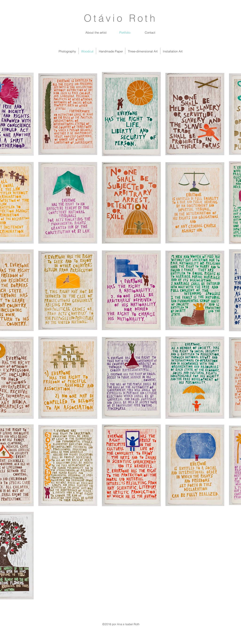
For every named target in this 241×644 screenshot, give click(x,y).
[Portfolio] (125, 32)
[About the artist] (96, 32)
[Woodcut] (87, 51)
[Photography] (67, 51)
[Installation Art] (173, 51)
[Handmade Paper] (111, 51)
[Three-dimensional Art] (143, 51)
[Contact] (150, 32)
